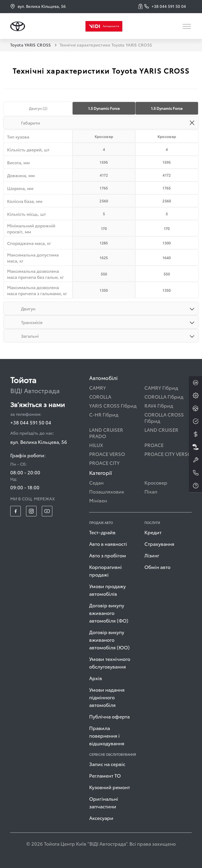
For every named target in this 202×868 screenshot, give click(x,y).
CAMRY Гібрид (161, 387)
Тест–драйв (102, 532)
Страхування (159, 544)
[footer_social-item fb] (16, 511)
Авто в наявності (108, 544)
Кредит (153, 532)
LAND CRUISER (161, 430)
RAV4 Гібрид (159, 405)
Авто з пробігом (108, 555)
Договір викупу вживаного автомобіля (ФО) (109, 613)
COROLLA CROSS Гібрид (164, 417)
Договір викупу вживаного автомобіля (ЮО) (109, 640)
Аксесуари (101, 818)
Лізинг (152, 555)
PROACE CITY (104, 463)
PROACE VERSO (107, 454)
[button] (141, 6)
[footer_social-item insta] (31, 511)
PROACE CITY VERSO (168, 454)
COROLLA (100, 396)
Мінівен (98, 500)
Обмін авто (157, 567)
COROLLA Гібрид (164, 396)
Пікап (151, 491)
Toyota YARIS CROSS (31, 45)
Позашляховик (107, 491)
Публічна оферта (109, 716)
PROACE (154, 445)
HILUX (96, 445)
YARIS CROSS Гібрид (113, 405)
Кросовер (156, 482)
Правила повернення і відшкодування (107, 735)
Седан (96, 482)
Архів (96, 678)
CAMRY (98, 387)
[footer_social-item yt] (47, 511)
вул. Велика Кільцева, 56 (38, 6)
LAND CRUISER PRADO (106, 433)
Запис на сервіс (107, 764)
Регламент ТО (105, 775)
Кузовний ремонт (110, 787)
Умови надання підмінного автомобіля (107, 697)
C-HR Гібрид (104, 414)
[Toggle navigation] (187, 26)
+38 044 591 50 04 (31, 422)
